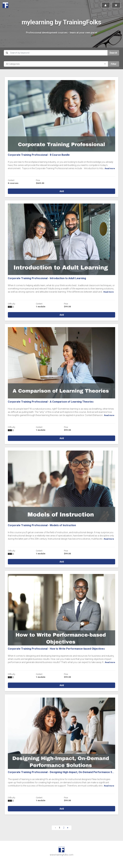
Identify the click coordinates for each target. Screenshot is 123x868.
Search (113, 53)
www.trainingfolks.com (62, 855)
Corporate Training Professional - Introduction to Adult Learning (47, 278)
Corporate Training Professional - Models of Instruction (42, 525)
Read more (110, 169)
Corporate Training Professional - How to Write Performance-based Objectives (56, 649)
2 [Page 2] (64, 828)
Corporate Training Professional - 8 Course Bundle (39, 155)
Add (61, 191)
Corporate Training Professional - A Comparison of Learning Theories (51, 402)
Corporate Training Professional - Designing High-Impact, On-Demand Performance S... (61, 772)
